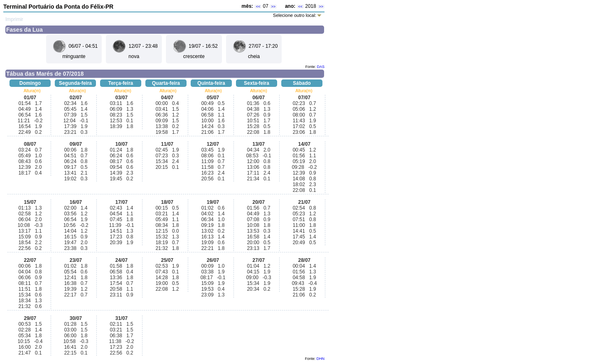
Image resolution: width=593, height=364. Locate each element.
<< (258, 7)
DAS (321, 67)
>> (273, 7)
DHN (321, 359)
